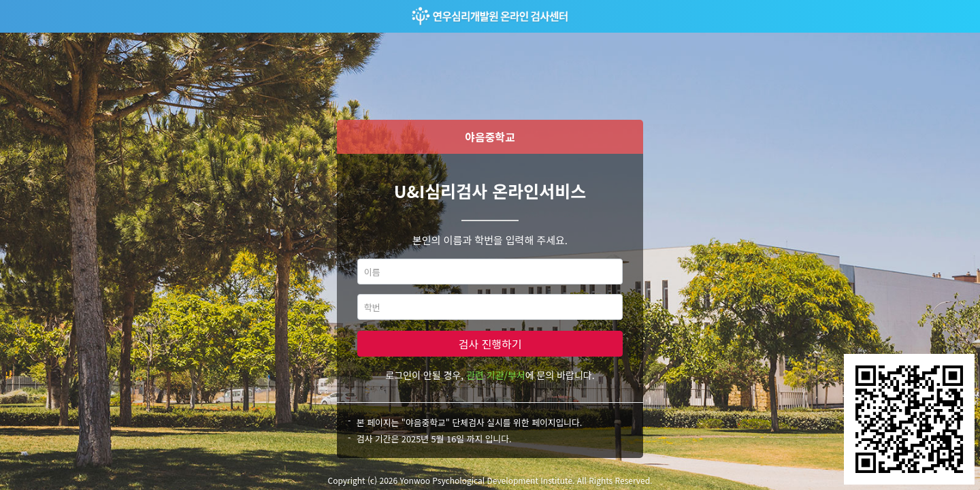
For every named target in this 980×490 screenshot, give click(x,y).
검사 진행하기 (490, 344)
